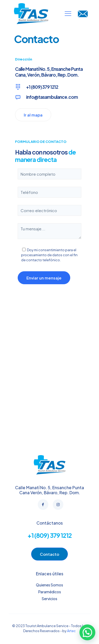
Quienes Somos (49, 585)
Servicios (49, 599)
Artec (71, 631)
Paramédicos (50, 592)
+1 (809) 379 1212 (50, 535)
